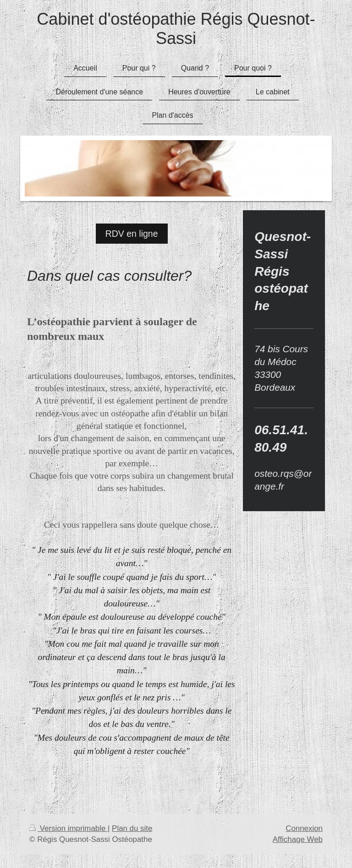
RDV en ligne (132, 234)
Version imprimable (69, 828)
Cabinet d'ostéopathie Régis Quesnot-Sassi (176, 29)
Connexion (304, 828)
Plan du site (132, 828)
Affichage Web (298, 839)
